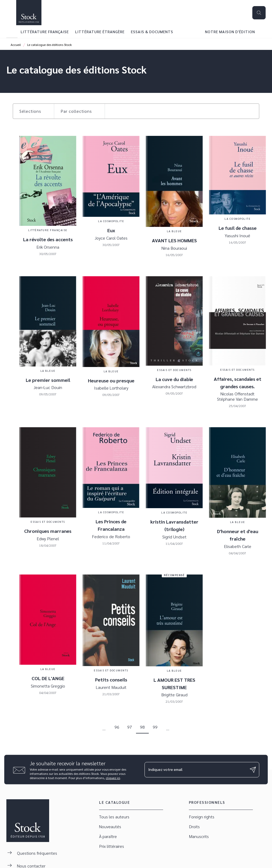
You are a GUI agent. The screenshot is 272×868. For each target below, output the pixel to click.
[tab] (12, 32)
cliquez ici (113, 778)
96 (117, 727)
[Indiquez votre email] (195, 770)
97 (130, 727)
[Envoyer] (253, 770)
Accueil (16, 45)
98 (142, 727)
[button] (33, 111)
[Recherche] (259, 13)
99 (155, 727)
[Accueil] (29, 13)
